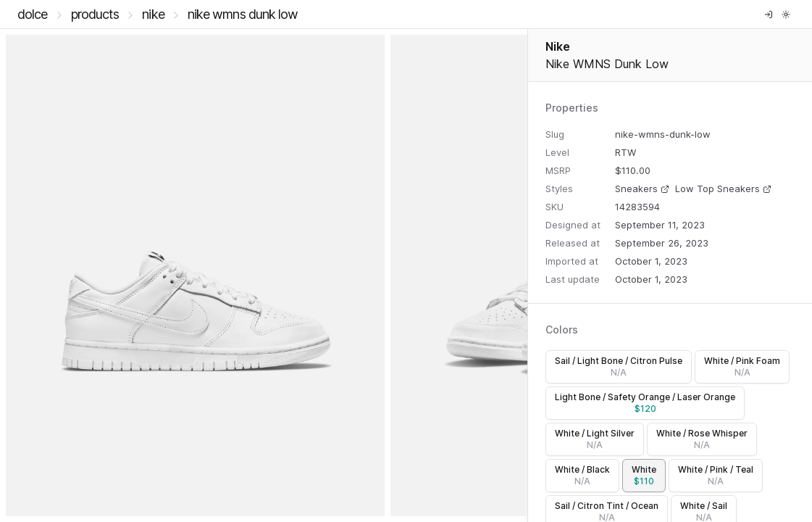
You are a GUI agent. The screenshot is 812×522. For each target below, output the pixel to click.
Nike (153, 14)
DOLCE (33, 14)
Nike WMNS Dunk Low (243, 14)
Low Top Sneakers (723, 188)
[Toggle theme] (786, 14)
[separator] (528, 275)
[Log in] (769, 14)
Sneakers (642, 188)
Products (95, 14)
